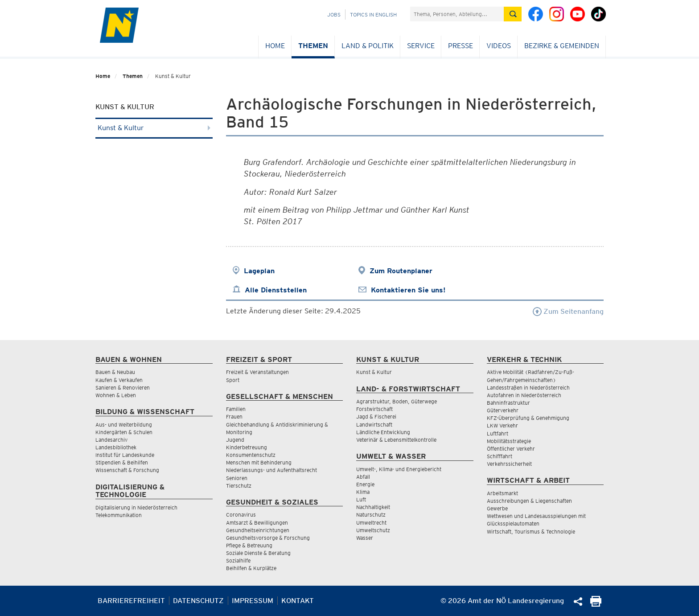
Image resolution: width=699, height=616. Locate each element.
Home (275, 46)
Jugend (235, 440)
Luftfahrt (498, 433)
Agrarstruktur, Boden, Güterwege (397, 401)
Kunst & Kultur (154, 128)
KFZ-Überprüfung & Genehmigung (528, 418)
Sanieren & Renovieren (123, 388)
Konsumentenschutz (251, 455)
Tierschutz (239, 486)
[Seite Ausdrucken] (596, 604)
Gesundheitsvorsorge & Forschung (268, 538)
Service (421, 46)
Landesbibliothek (116, 447)
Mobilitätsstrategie (509, 441)
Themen (313, 46)
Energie (365, 484)
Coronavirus (241, 515)
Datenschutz (198, 601)
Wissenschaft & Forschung (127, 470)
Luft (361, 499)
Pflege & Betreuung (249, 545)
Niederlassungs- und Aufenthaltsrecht (271, 470)
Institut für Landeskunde (125, 455)
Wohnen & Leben (116, 395)
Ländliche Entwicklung (383, 432)
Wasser (365, 538)
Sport (233, 380)
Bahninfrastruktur (508, 403)
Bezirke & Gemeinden (562, 46)
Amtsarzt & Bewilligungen (257, 523)
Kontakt (298, 601)
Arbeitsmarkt (502, 493)
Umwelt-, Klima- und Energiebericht (399, 469)
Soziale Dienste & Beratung (258, 553)
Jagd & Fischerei (376, 417)
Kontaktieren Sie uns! (408, 290)
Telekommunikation (119, 515)
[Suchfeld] (457, 14)
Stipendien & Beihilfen (122, 462)
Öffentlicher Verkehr (511, 449)
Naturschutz (371, 515)
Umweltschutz (373, 530)
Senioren (237, 478)
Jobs (334, 14)
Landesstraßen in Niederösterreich (528, 388)
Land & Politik (368, 46)
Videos (499, 46)
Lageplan (259, 271)
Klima (363, 492)
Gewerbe (497, 508)
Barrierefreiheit (131, 601)
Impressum (253, 601)
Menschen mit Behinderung (259, 462)
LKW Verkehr (502, 425)
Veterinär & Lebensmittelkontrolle (396, 440)
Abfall (363, 477)
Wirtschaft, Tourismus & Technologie (531, 532)
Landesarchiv (111, 440)
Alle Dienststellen (276, 290)
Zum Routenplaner (401, 271)
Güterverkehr (503, 410)
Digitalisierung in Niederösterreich (136, 507)
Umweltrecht (371, 523)
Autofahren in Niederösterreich (524, 395)
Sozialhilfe (238, 561)
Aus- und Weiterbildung (124, 425)
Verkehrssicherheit (509, 464)
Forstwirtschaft (374, 409)
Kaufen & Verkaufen (119, 380)
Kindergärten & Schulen (124, 432)
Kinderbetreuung (247, 447)
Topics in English (373, 14)
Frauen (234, 417)
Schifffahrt (500, 456)
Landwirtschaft (374, 425)
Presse (461, 46)
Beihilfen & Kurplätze (251, 568)
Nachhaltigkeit (373, 507)
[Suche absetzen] (513, 14)
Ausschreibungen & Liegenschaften (529, 501)
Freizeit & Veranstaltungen (257, 372)
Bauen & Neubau (115, 372)
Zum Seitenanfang (568, 311)
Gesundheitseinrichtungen (258, 530)
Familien (236, 409)
